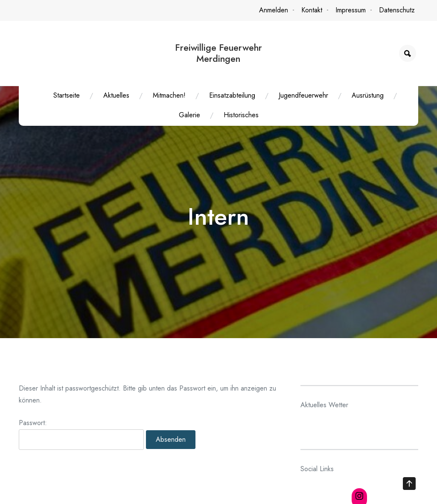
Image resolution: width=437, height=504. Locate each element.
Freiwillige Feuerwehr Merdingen (218, 53)
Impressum (351, 10)
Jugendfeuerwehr (303, 95)
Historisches (241, 115)
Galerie (189, 115)
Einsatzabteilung (232, 95)
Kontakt (312, 10)
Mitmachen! (169, 95)
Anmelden (274, 10)
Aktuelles (116, 95)
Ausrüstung (368, 95)
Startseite (67, 95)
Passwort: (81, 437)
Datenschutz (397, 10)
